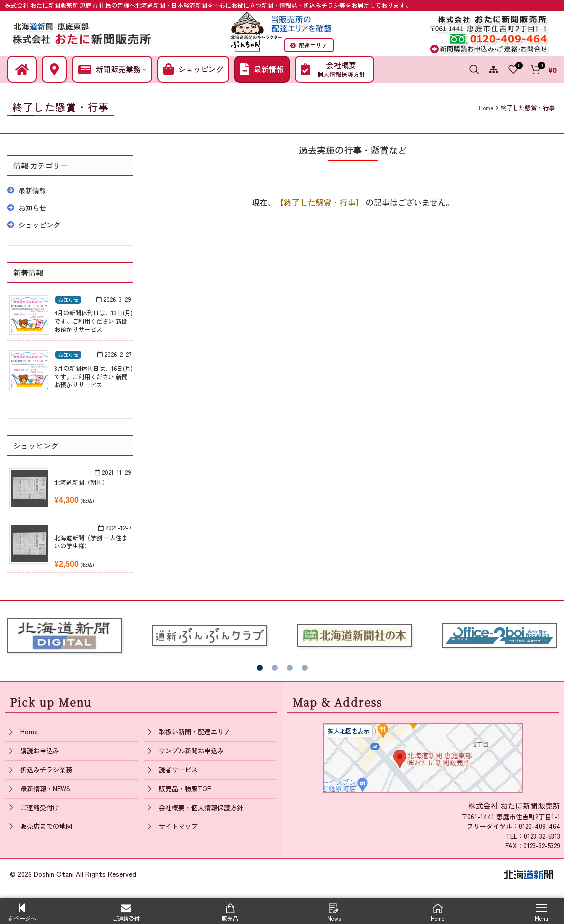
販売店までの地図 (46, 826)
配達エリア (309, 45)
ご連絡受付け (40, 807)
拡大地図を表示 (349, 731)
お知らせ (32, 208)
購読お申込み (40, 751)
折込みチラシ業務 (46, 770)
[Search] (474, 69)
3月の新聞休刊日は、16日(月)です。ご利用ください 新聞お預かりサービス (94, 377)
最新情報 (32, 190)
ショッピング (39, 225)
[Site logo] (82, 32)
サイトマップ (178, 826)
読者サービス (178, 770)
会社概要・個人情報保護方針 (201, 807)
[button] (260, 668)
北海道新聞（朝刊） (81, 482)
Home (29, 732)
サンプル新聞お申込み (191, 751)
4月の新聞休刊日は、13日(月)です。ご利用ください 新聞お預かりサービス (94, 321)
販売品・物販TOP (185, 788)
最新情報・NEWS (45, 788)
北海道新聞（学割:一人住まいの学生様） (91, 542)
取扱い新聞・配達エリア (195, 732)
